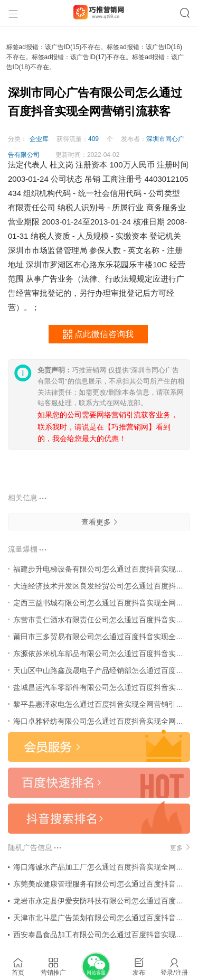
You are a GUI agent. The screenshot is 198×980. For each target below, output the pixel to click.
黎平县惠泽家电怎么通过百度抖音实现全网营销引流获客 (106, 704)
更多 (180, 848)
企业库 (39, 139)
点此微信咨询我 (98, 335)
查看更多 (99, 522)
